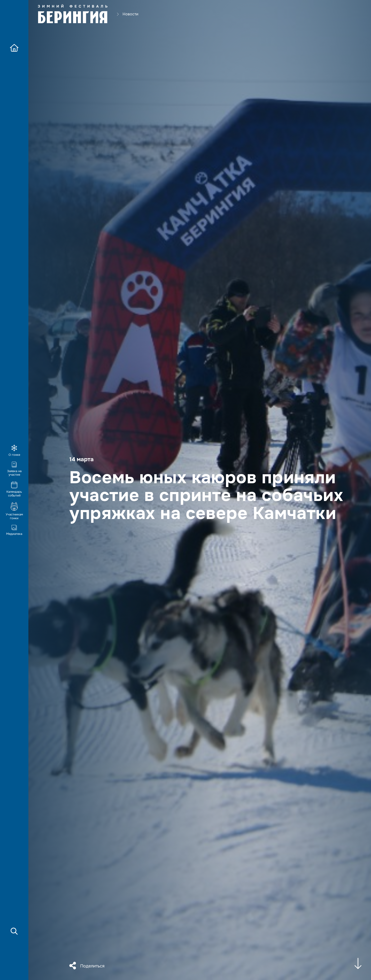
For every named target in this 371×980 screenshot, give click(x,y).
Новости (130, 14)
